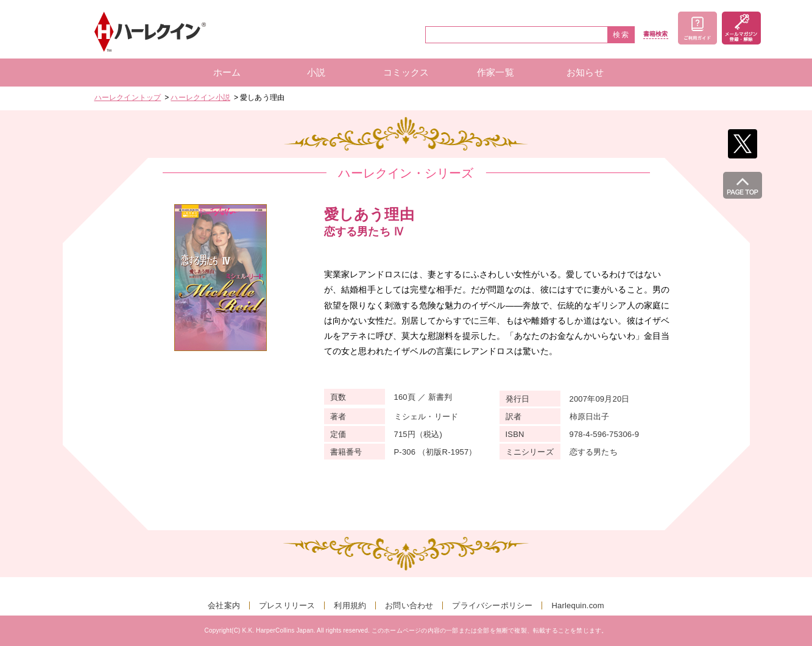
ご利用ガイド (697, 28)
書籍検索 (656, 34)
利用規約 (350, 605)
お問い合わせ (409, 605)
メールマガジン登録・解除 (741, 28)
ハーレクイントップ (128, 98)
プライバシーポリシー (492, 605)
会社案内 (224, 605)
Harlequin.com (577, 605)
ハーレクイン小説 (200, 98)
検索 (621, 35)
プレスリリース (287, 605)
